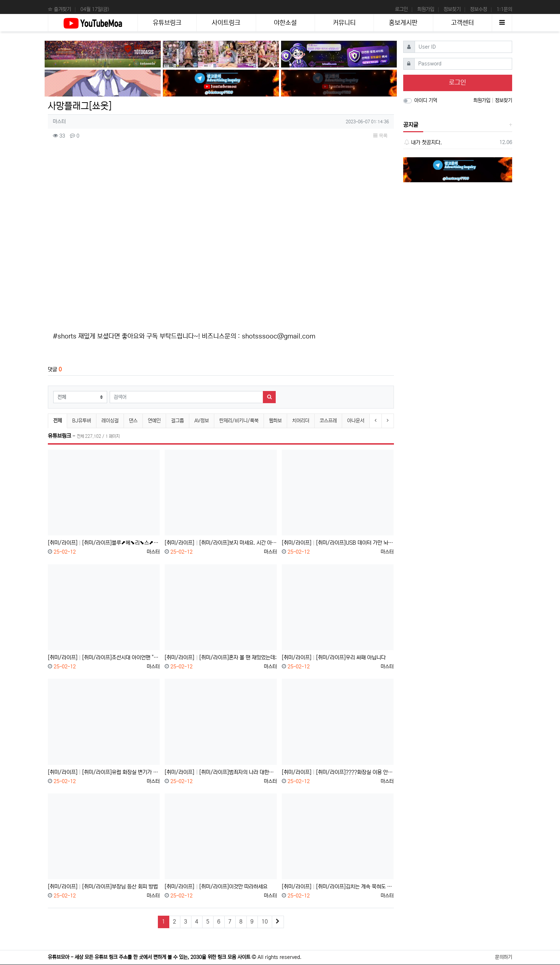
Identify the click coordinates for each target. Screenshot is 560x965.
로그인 (401, 9)
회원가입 (426, 9)
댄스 (133, 421)
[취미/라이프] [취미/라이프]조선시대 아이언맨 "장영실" (104, 657)
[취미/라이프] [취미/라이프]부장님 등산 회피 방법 (103, 887)
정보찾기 (452, 9)
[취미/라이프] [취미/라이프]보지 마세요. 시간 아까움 (221, 543)
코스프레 (328, 421)
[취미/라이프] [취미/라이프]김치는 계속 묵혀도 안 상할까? (338, 887)
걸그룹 (177, 421)
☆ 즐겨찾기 (59, 9)
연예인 (154, 421)
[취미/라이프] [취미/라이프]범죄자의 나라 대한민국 (221, 772)
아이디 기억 (426, 100)
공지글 (411, 125)
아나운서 (356, 421)
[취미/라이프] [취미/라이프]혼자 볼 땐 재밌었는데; (221, 657)
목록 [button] (380, 136)
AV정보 (202, 421)
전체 (57, 421)
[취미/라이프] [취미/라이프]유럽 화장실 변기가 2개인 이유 (104, 772)
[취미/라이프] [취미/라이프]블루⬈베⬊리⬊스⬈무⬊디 (104, 543)
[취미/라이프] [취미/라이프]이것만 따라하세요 (216, 887)
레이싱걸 (110, 421)
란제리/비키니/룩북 (239, 421)
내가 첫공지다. (423, 142)
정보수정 (479, 9)
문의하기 (504, 957)
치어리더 (301, 421)
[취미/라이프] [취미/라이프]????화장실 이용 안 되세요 (338, 772)
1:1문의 (504, 9)
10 (265, 922)
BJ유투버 (82, 421)
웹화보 (275, 421)
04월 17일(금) (95, 9)
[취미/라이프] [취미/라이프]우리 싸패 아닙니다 (334, 657)
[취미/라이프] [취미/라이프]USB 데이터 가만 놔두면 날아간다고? (338, 543)
